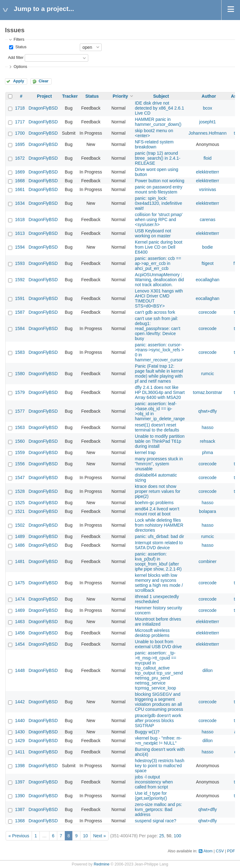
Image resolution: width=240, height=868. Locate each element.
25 (162, 836)
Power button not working (160, 181)
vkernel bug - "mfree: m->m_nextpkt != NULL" (158, 741)
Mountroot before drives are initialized (158, 622)
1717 (20, 122)
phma (208, 452)
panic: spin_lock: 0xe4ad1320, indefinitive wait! (158, 203)
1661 (20, 189)
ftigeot (207, 263)
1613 (20, 233)
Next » (100, 836)
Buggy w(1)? (147, 732)
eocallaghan (207, 280)
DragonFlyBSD (43, 108)
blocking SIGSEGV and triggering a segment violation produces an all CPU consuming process (159, 702)
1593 (20, 263)
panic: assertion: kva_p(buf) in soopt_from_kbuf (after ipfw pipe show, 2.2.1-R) (158, 561)
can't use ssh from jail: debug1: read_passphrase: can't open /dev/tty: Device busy (158, 328)
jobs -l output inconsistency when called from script (154, 782)
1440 (20, 721)
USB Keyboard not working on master (153, 233)
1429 (20, 741)
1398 (20, 766)
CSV (220, 851)
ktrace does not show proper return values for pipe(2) (158, 491)
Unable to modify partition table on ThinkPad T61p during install (160, 441)
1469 (20, 610)
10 (85, 836)
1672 (20, 158)
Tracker (70, 96)
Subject (161, 96)
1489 (20, 536)
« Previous (19, 836)
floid (207, 158)
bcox (207, 108)
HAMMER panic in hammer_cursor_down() (158, 122)
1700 (20, 133)
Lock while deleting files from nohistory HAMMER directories (159, 525)
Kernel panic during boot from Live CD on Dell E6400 (159, 247)
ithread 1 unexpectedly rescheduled (157, 599)
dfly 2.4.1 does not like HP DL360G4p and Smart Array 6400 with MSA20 (160, 392)
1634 (20, 203)
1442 (20, 702)
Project (44, 96)
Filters (19, 39)
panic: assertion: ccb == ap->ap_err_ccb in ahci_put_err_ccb (158, 263)
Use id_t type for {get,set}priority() (151, 796)
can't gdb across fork (155, 312)
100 (177, 836)
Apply (19, 81)
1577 (20, 411)
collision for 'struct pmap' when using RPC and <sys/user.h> (159, 220)
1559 (20, 452)
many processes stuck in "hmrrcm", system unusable (159, 464)
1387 (20, 809)
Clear (43, 81)
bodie (207, 247)
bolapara (208, 511)
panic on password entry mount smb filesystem (159, 189)
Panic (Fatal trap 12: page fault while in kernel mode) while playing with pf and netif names (159, 374)
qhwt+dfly (207, 411)
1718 (20, 108)
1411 (20, 752)
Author (209, 96)
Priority (120, 96)
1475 (20, 583)
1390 (20, 796)
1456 (20, 633)
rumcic (208, 374)
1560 (20, 441)
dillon (208, 670)
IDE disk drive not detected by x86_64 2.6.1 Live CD (159, 108)
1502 (20, 525)
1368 (20, 821)
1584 (20, 328)
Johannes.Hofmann (208, 133)
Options (20, 67)
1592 (20, 280)
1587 (20, 312)
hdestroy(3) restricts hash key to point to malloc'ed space (160, 766)
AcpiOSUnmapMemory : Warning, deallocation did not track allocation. (159, 280)
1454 (20, 644)
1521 (20, 511)
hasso (208, 427)
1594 (20, 247)
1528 (20, 491)
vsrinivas (207, 189)
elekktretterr (207, 172)
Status (20, 47)
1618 (20, 220)
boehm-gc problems (154, 503)
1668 (20, 181)
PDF (231, 851)
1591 (20, 298)
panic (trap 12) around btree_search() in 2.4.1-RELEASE (158, 158)
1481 (20, 561)
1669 (20, 172)
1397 (20, 782)
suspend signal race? (156, 821)
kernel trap (145, 452)
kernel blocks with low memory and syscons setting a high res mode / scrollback (159, 583)
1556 (20, 464)
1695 (20, 144)
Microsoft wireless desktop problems (152, 633)
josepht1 (208, 122)
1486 (20, 545)
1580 (20, 374)
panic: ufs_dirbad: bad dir (159, 536)
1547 (20, 478)
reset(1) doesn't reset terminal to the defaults (157, 427)
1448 (20, 670)
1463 (20, 622)
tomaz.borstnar (208, 392)
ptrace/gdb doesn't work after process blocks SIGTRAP (158, 721)
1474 (20, 599)
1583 (20, 352)
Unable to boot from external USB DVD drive (158, 644)
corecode (207, 312)
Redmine (101, 864)
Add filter (16, 58)
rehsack (208, 441)
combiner (207, 561)
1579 (20, 392)
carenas (207, 220)
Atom (208, 851)
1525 (20, 503)
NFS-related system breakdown (154, 144)
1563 (20, 427)
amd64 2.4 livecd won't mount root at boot (157, 511)
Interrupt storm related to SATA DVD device (159, 545)
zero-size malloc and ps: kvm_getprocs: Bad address (158, 809)
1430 (20, 732)
